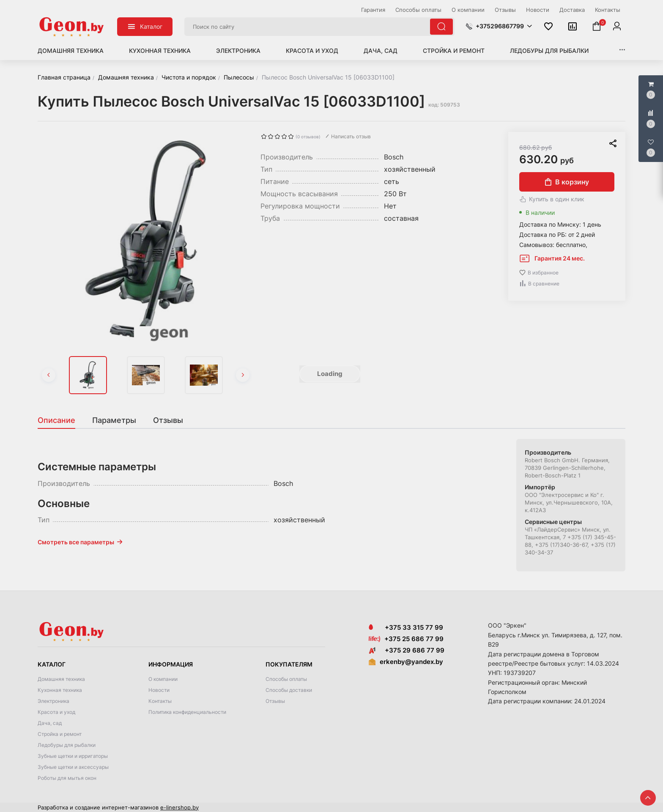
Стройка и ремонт (454, 51)
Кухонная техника (160, 51)
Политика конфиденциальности (187, 712)
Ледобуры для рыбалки (549, 51)
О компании (163, 679)
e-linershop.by (179, 807)
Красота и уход (312, 51)
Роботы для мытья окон (67, 778)
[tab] (61, 420)
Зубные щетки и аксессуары (73, 767)
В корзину (567, 182)
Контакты (160, 701)
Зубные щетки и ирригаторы (73, 756)
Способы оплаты (286, 679)
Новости (159, 690)
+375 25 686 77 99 (414, 639)
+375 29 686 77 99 (407, 650)
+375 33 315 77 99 (406, 627)
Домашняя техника (71, 51)
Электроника (238, 51)
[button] (499, 26)
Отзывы (275, 701)
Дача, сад (381, 51)
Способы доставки (289, 690)
